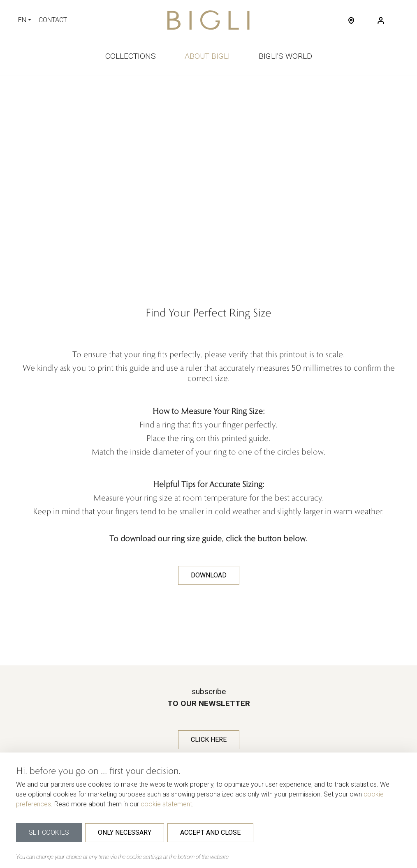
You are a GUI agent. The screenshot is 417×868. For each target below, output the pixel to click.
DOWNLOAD (209, 575)
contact (53, 20)
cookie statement (166, 804)
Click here (209, 740)
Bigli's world (285, 56)
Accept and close (210, 832)
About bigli (207, 56)
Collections (131, 56)
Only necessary (125, 832)
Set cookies (49, 832)
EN (22, 20)
